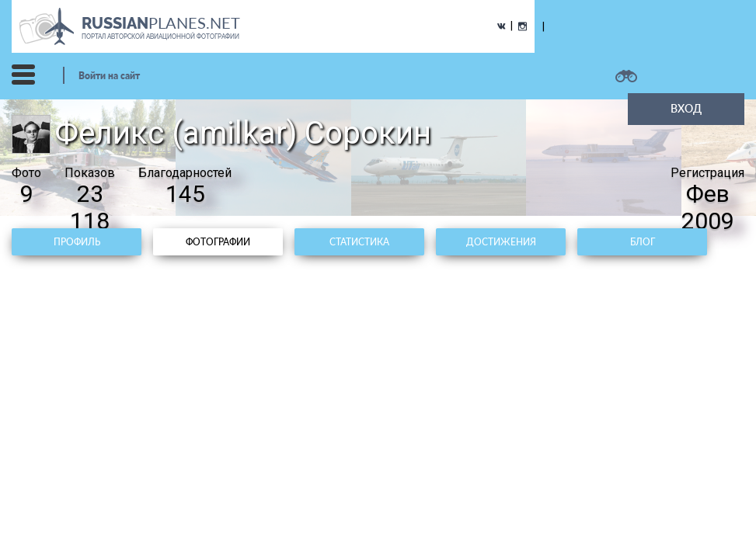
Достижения (501, 242)
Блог (643, 242)
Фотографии (218, 242)
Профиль (77, 242)
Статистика (359, 242)
